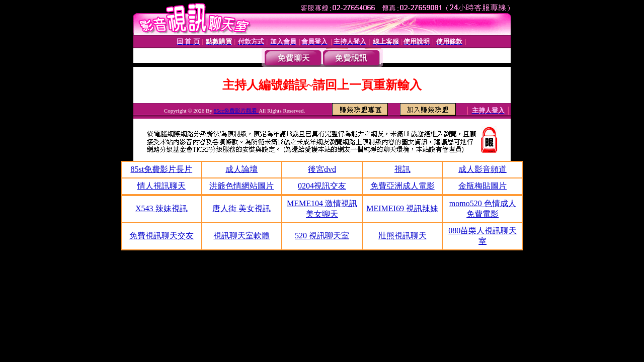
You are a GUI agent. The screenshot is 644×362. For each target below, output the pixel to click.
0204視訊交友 (322, 186)
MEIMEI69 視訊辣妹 (402, 208)
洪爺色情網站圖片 (242, 186)
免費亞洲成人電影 (403, 186)
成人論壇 (242, 169)
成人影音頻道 (482, 169)
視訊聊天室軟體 (242, 236)
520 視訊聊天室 (322, 236)
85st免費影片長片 (161, 169)
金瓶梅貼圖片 (482, 186)
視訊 (403, 169)
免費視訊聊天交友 (162, 236)
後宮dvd (322, 169)
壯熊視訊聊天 (403, 236)
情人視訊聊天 (162, 186)
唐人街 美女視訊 (242, 208)
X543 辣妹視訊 (162, 208)
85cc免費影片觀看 (236, 111)
